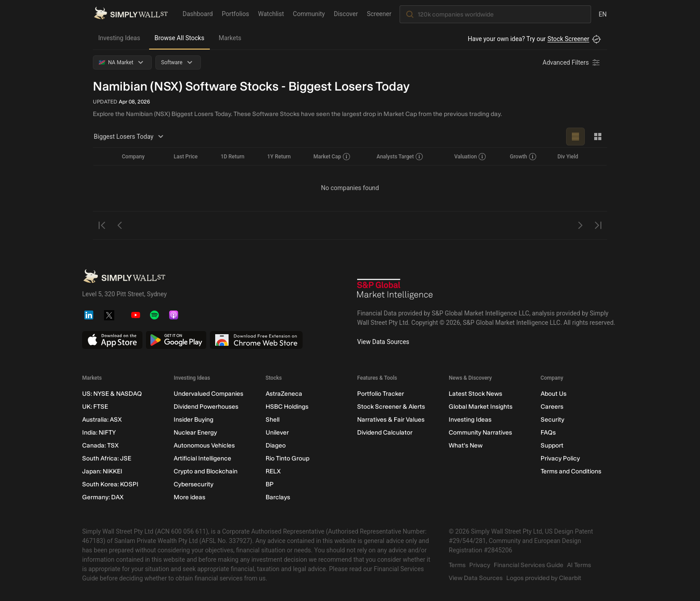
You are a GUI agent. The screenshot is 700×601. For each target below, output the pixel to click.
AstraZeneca (284, 394)
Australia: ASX (102, 420)
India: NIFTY (99, 433)
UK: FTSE (95, 407)
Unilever (277, 433)
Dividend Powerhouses (206, 407)
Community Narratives (480, 433)
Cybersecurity (194, 484)
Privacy (480, 565)
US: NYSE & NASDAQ (112, 394)
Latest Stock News (475, 394)
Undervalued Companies (208, 394)
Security (552, 420)
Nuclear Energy (195, 433)
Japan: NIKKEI (102, 471)
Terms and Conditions (571, 471)
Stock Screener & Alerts (391, 407)
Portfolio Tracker (381, 394)
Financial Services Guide (529, 565)
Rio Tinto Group (287, 458)
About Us (554, 394)
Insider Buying (194, 420)
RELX (273, 471)
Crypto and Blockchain (206, 471)
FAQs (548, 433)
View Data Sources (383, 342)
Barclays (278, 497)
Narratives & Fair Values (391, 420)
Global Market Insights (481, 407)
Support (552, 446)
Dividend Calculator (385, 433)
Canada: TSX (100, 446)
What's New (466, 446)
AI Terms (579, 565)
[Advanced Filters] (572, 62)
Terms (457, 565)
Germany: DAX (103, 497)
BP (270, 484)
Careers (552, 407)
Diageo (276, 446)
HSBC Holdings (287, 407)
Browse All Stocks (179, 38)
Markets (230, 38)
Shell (273, 420)
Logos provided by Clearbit (544, 578)
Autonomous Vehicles (204, 446)
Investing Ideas (119, 38)
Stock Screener (568, 39)
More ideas (190, 497)
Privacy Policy (560, 458)
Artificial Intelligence (202, 458)
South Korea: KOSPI (110, 484)
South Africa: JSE (107, 458)
